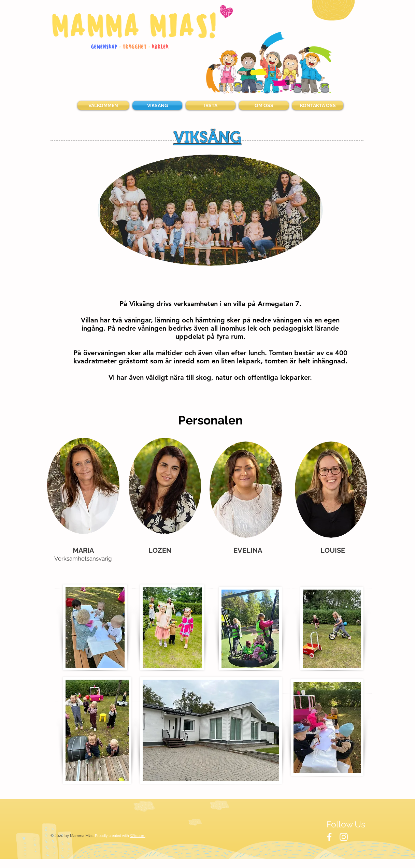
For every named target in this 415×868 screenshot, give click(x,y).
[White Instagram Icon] (344, 837)
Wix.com (138, 836)
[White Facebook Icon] (329, 837)
